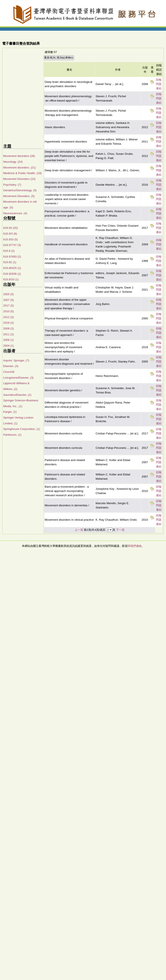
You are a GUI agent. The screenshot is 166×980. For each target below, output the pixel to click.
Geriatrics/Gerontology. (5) (20, 190)
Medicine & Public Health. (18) (22, 173)
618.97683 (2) (12, 257)
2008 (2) (9, 328)
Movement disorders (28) (19, 156)
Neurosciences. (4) (15, 213)
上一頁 (79, 530)
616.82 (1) (10, 262)
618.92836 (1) (12, 274)
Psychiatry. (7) (12, 185)
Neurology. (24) (13, 162)
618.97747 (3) (12, 245)
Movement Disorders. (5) (19, 196)
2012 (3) (9, 317)
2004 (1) (9, 346)
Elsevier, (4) (11, 366)
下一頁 (120, 530)
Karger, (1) (10, 412)
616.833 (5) (10, 239)
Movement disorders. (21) (19, 168)
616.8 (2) (9, 251)
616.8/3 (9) (10, 234)
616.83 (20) (10, 228)
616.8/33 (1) (11, 279)
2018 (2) (9, 323)
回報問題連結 (159, 84)
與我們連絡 (135, 546)
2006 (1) (9, 340)
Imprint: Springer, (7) (16, 360)
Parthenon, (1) (12, 435)
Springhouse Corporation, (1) (22, 429)
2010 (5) (9, 311)
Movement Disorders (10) (19, 179)
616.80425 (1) (12, 268)
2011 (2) (9, 334)
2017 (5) (9, 306)
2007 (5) (9, 300)
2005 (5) (9, 294)
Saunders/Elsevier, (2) (17, 395)
